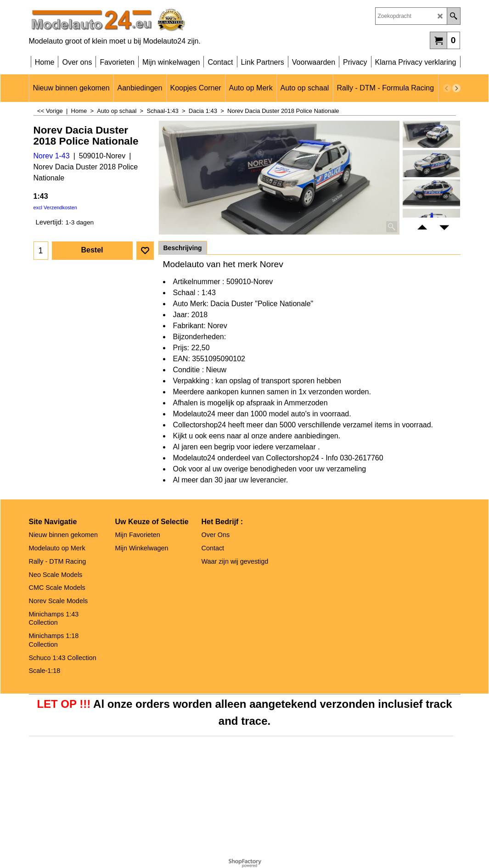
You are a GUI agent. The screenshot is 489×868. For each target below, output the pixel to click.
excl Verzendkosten (55, 207)
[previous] (447, 88)
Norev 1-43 (52, 156)
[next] (456, 88)
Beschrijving (183, 248)
